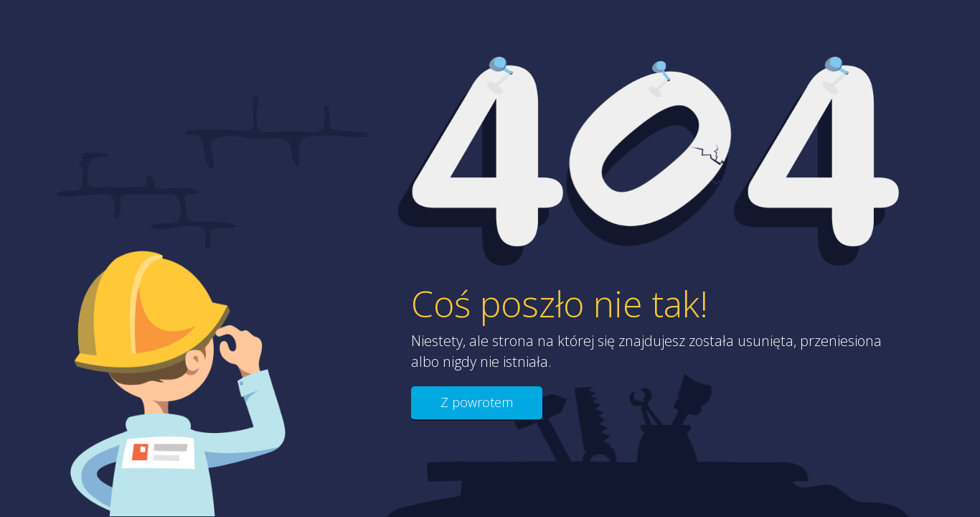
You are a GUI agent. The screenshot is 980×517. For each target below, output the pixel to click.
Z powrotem (477, 402)
